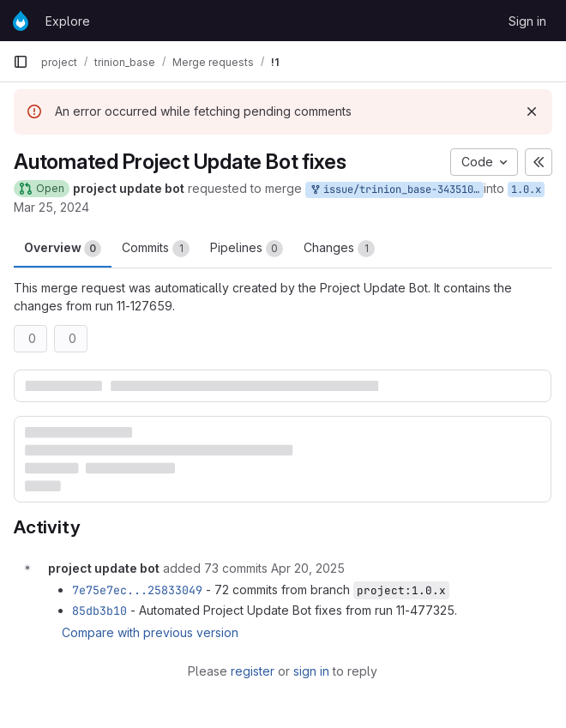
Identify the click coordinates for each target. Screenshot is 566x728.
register (253, 671)
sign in (311, 671)
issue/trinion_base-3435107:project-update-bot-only (396, 190)
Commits (156, 249)
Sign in (527, 21)
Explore (68, 21)
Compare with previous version (150, 632)
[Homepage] (21, 21)
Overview (63, 249)
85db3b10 (99, 611)
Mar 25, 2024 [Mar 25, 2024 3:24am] (51, 207)
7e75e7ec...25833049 (137, 590)
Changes (339, 249)
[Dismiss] (532, 111)
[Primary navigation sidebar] (21, 62)
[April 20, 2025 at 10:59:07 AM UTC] (308, 568)
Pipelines (247, 249)
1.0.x (526, 190)
